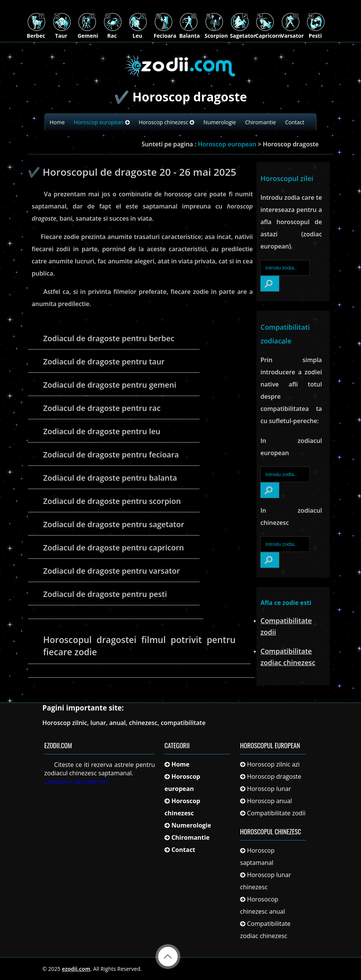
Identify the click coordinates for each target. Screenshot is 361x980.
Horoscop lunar (269, 789)
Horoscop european (102, 122)
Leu (138, 32)
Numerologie (220, 122)
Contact (295, 122)
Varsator (292, 32)
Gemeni (88, 32)
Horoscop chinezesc (167, 122)
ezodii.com (76, 969)
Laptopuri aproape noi (76, 781)
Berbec (36, 32)
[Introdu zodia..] (285, 268)
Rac (113, 32)
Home (57, 122)
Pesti (316, 32)
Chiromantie (260, 122)
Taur (62, 32)
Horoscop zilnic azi (273, 764)
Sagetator (243, 32)
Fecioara (165, 32)
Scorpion (216, 32)
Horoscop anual (269, 801)
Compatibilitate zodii (276, 813)
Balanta (189, 32)
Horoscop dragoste (274, 776)
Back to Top (168, 957)
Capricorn (268, 32)
